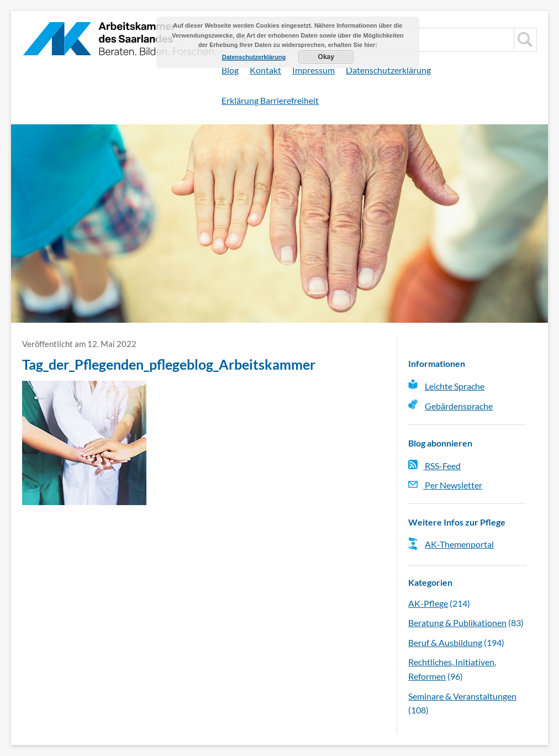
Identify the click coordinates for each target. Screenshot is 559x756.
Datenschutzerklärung (388, 70)
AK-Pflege (428, 603)
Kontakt (265, 70)
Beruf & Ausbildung (445, 642)
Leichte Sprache (455, 386)
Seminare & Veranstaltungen (462, 696)
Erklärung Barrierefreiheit (270, 100)
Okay (326, 57)
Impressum (313, 70)
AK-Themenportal (459, 544)
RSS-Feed (434, 466)
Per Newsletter (445, 485)
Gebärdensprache (459, 406)
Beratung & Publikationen (457, 623)
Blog (230, 70)
